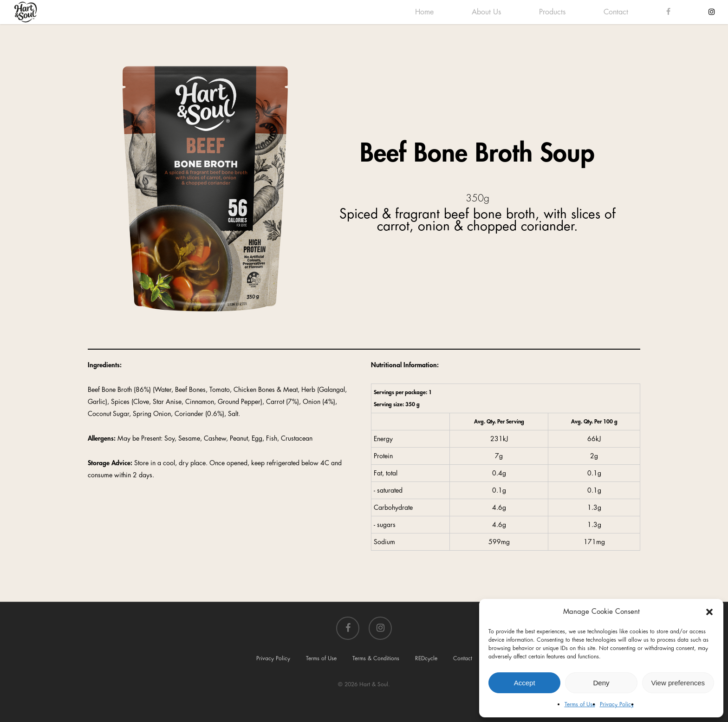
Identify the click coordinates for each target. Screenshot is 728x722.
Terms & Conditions (376, 658)
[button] (709, 612)
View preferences (678, 683)
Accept (525, 683)
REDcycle (426, 658)
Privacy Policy (617, 704)
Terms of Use (580, 704)
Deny (601, 683)
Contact (463, 658)
